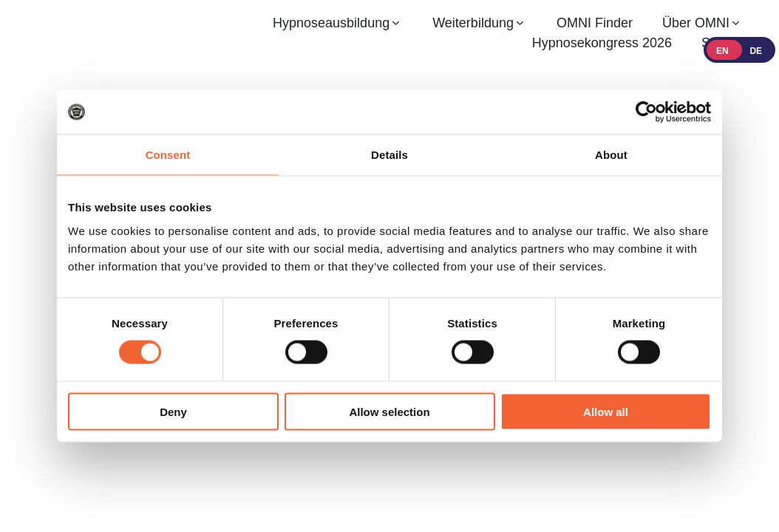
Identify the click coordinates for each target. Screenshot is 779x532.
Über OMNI (696, 23)
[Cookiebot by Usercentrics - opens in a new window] (646, 112)
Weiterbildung (473, 23)
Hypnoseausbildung (331, 23)
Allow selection (389, 411)
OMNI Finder (595, 23)
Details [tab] (389, 155)
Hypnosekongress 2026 (602, 43)
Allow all (606, 411)
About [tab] (611, 155)
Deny (173, 411)
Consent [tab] (168, 155)
